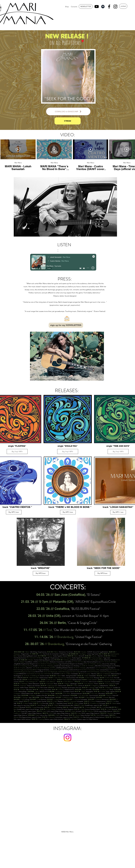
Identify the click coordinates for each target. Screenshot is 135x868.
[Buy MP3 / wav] (118, 512)
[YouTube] (97, 7)
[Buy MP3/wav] (41, 573)
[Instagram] (115, 7)
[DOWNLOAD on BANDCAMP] (68, 111)
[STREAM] (68, 121)
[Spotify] (103, 7)
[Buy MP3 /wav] (14, 512)
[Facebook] (109, 7)
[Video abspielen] (18, 149)
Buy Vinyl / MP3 (17, 452)
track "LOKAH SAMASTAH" (118, 507)
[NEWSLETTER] (86, 6)
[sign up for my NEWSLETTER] (66, 325)
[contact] (123, 6)
